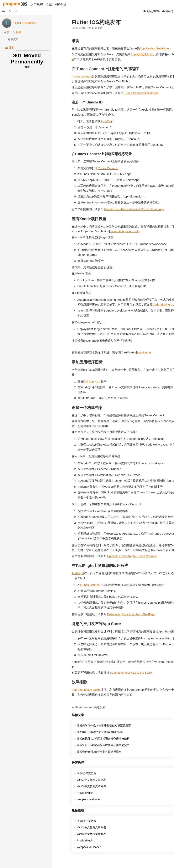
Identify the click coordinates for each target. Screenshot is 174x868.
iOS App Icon (92, 381)
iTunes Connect (82, 76)
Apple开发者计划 (142, 54)
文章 (49, 5)
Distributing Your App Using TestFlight (131, 614)
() (168, 11)
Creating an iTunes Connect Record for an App (134, 209)
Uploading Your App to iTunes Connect (132, 556)
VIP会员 (61, 5)
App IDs (106, 121)
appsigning (144, 352)
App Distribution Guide (86, 690)
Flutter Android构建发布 (91, 707)
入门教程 (37, 5)
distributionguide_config (125, 231)
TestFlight (78, 573)
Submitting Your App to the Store (131, 673)
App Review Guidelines (155, 48)
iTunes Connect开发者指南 (141, 93)
